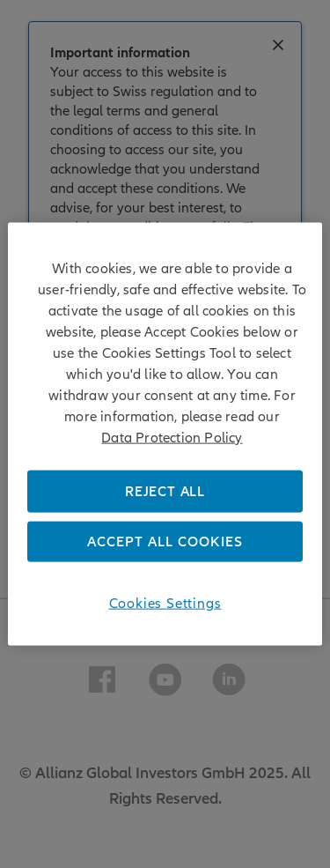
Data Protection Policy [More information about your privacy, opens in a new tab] (172, 437)
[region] (165, 434)
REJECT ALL (165, 491)
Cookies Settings (165, 604)
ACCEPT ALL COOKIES (165, 542)
